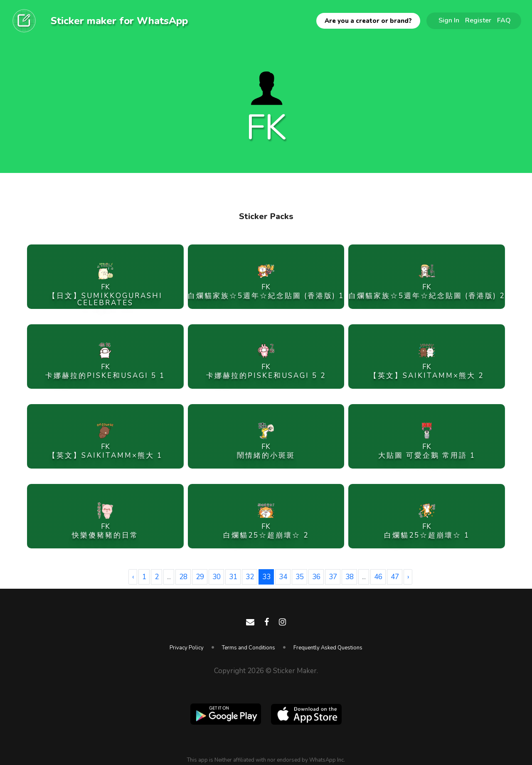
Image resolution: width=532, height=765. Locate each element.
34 (283, 577)
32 (250, 577)
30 (217, 577)
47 (395, 577)
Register (478, 20)
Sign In (449, 20)
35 (300, 577)
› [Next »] (408, 577)
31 (233, 577)
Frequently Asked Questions (328, 648)
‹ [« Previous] (133, 577)
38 (350, 577)
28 (183, 577)
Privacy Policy (187, 648)
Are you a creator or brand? (368, 21)
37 (333, 577)
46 (378, 577)
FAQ (504, 20)
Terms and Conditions (249, 648)
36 (316, 577)
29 (200, 577)
